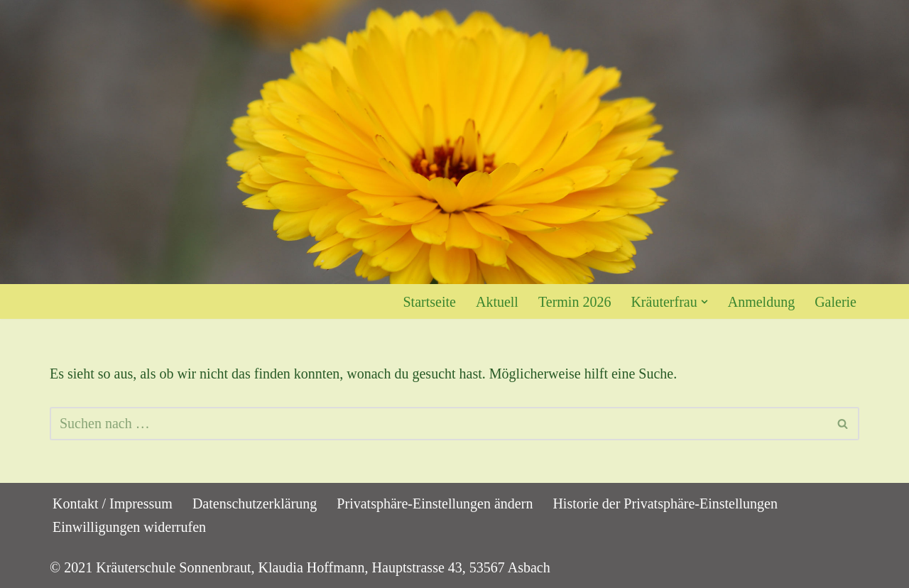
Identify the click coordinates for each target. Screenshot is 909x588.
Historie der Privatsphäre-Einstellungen (665, 503)
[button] (704, 302)
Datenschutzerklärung (255, 503)
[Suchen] (439, 424)
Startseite (430, 302)
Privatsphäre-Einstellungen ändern (435, 503)
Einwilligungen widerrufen (129, 527)
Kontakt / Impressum (113, 503)
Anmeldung (761, 302)
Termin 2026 (575, 302)
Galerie (835, 302)
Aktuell (497, 302)
